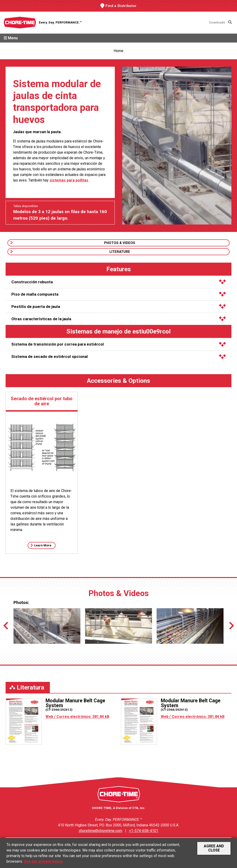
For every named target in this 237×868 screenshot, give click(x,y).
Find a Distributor (121, 6)
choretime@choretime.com (100, 831)
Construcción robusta (119, 282)
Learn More (43, 545)
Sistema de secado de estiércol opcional (119, 356)
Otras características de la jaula (119, 319)
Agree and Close (214, 848)
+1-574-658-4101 (144, 831)
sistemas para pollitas (69, 180)
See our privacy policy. (43, 861)
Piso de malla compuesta (119, 294)
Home (118, 51)
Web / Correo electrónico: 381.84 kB (77, 717)
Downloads (217, 22)
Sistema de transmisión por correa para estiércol (119, 344)
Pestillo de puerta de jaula (119, 307)
